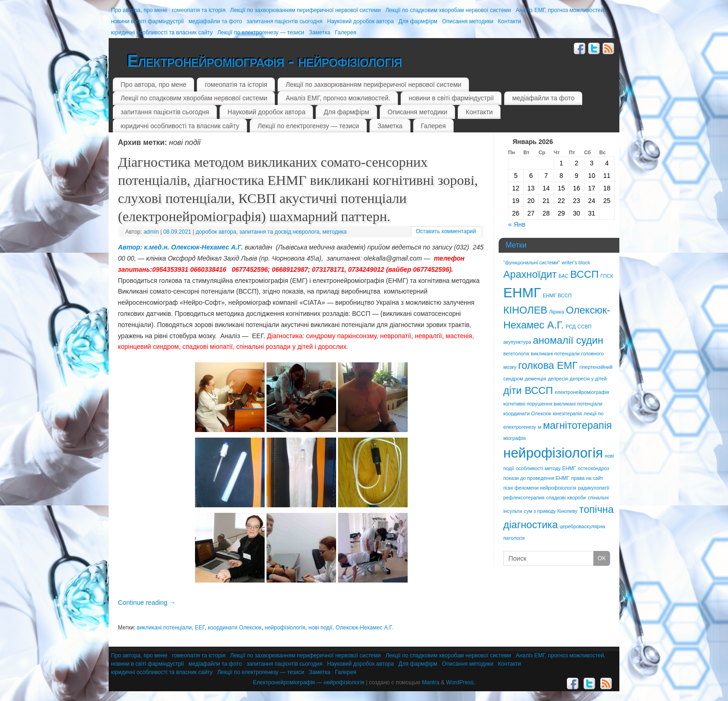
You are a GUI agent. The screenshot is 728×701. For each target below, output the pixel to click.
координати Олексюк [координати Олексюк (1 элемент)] (527, 413)
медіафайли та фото (215, 21)
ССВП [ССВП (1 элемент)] (585, 327)
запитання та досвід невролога (279, 232)
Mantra (431, 682)
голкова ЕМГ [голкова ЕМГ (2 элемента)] (548, 365)
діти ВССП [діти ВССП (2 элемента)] (528, 390)
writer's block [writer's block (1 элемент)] (576, 262)
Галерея (345, 33)
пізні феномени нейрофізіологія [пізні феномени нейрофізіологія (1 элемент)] (540, 488)
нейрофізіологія (285, 628)
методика (335, 232)
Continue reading (147, 603)
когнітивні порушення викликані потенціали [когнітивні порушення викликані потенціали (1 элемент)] (553, 404)
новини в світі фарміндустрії (147, 21)
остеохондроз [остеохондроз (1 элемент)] (593, 468)
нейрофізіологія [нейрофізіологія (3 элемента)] (553, 453)
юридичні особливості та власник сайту (162, 33)
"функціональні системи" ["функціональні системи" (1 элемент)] (532, 262)
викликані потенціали (164, 628)
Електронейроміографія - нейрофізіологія (264, 61)
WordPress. (461, 682)
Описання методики (468, 21)
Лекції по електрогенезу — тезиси (261, 33)
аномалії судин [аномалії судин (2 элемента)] (568, 340)
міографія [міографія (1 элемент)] (514, 438)
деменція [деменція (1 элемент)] (535, 379)
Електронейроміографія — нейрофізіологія (309, 682)
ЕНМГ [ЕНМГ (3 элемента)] (522, 292)
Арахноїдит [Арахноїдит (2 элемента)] (530, 274)
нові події (321, 628)
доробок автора (216, 232)
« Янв (517, 224)
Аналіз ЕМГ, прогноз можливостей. (561, 10)
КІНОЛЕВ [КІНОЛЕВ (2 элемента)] (525, 310)
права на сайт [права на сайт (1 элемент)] (587, 478)
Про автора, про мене (139, 10)
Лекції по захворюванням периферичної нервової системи (305, 10)
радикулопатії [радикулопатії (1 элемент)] (594, 488)
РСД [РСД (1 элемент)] (571, 327)
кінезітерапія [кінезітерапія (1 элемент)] (567, 413)
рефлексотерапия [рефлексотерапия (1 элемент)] (524, 498)
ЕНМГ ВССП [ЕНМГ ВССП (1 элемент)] (557, 295)
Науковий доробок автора (360, 21)
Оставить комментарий (446, 231)
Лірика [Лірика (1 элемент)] (557, 312)
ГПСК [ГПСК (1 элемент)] (607, 276)
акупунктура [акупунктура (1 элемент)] (517, 342)
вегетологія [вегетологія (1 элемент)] (516, 354)
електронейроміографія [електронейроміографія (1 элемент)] (582, 392)
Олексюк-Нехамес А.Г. (364, 628)
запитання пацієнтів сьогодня (284, 21)
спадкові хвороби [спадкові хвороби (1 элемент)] (566, 498)
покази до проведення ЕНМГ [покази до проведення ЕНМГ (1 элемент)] (536, 478)
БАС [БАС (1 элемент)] (563, 276)
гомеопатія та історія (199, 10)
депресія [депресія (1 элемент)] (558, 379)
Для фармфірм (418, 21)
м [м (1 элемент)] (539, 427)
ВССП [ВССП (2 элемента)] (584, 274)
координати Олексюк (234, 628)
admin (151, 232)
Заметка (319, 33)
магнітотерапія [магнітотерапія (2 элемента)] (578, 425)
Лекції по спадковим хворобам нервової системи (448, 10)
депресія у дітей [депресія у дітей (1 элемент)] (588, 379)
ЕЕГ (200, 628)
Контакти (509, 21)
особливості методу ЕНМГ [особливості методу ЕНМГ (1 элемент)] (546, 468)
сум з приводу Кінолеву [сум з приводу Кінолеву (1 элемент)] (550, 511)
